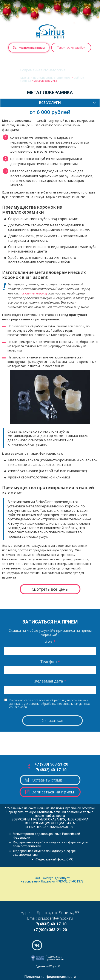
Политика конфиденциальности (50, 977)
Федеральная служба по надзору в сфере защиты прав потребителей (51, 844)
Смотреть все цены (50, 589)
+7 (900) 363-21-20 (51, 764)
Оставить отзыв (43, 780)
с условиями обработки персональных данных (56, 704)
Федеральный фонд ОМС (54, 859)
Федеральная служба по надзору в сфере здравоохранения (44, 853)
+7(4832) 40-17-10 (50, 770)
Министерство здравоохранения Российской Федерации (46, 836)
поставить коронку (33, 293)
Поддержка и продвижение (55, 958)
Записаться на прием (29, 48)
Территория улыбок (71, 48)
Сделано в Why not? (48, 966)
